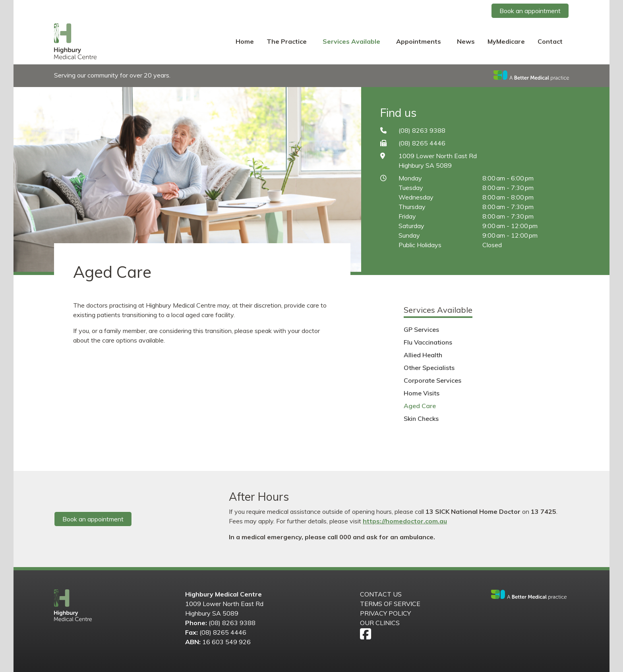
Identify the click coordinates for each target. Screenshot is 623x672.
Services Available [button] (352, 41)
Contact (550, 41)
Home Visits (422, 393)
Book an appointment (530, 11)
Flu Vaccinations (428, 342)
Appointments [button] (419, 41)
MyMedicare (506, 41)
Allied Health (423, 355)
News (466, 41)
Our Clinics (380, 623)
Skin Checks (421, 418)
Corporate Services (432, 380)
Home (245, 41)
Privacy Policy (385, 613)
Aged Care (420, 406)
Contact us (381, 594)
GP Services (421, 329)
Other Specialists (429, 368)
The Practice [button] (287, 41)
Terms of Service (390, 604)
